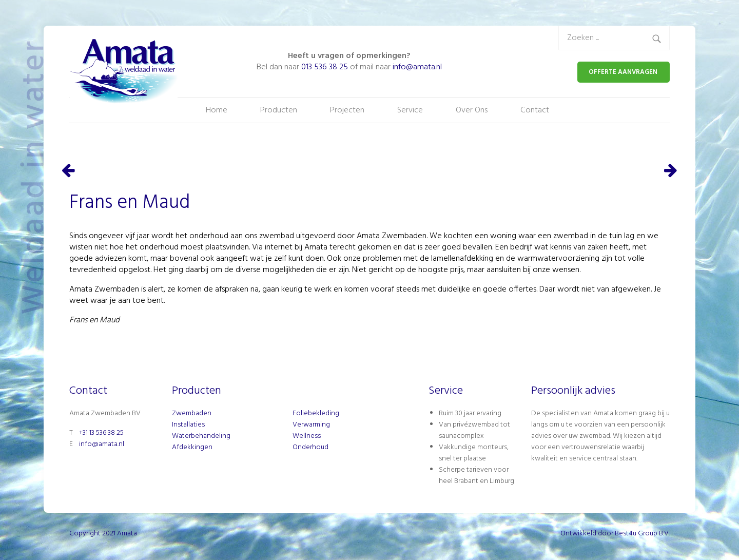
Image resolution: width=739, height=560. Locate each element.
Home (217, 110)
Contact (535, 110)
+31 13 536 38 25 (101, 433)
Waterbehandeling (201, 436)
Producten (279, 110)
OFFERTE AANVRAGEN (623, 72)
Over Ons (472, 110)
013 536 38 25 (325, 67)
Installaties (188, 425)
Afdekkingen (192, 447)
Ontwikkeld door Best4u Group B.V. (615, 534)
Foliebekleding (316, 413)
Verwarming (311, 425)
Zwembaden (192, 413)
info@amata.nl (417, 67)
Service (410, 110)
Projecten (347, 110)
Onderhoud (310, 447)
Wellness (307, 436)
